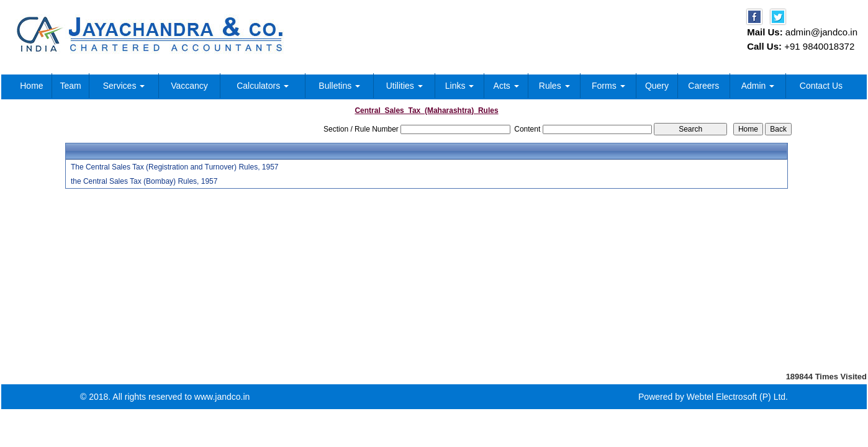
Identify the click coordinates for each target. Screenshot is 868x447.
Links (460, 86)
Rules (554, 86)
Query (657, 86)
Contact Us (821, 86)
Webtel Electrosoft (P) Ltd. (737, 397)
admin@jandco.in (821, 32)
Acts (506, 86)
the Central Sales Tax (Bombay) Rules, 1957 (144, 181)
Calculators (263, 86)
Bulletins (339, 86)
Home (31, 86)
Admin (758, 86)
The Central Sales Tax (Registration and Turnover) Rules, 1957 (175, 167)
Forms (608, 86)
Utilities (405, 86)
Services (124, 86)
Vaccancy (189, 86)
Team (70, 86)
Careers (703, 86)
